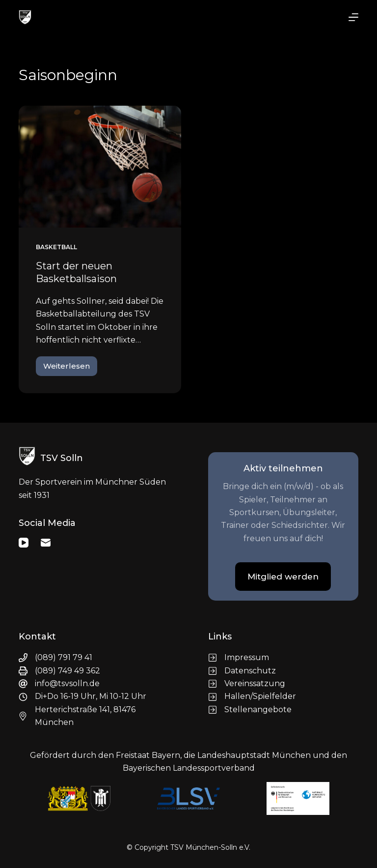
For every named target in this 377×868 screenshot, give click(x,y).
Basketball (56, 247)
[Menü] (353, 17)
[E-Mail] (46, 543)
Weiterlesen (70, 369)
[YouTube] (24, 543)
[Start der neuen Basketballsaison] (100, 167)
